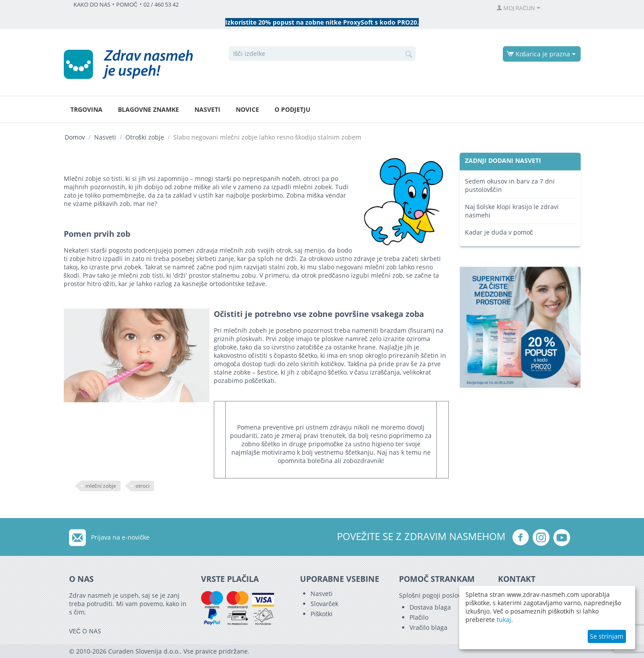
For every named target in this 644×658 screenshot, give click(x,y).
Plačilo (419, 617)
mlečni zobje (101, 486)
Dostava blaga (430, 607)
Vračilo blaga (428, 627)
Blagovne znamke (148, 109)
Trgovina (86, 109)
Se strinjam (607, 636)
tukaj (504, 619)
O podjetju (293, 109)
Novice (247, 109)
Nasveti (207, 109)
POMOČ (127, 5)
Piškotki (322, 614)
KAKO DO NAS (92, 5)
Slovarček (324, 604)
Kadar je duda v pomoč (499, 232)
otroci (143, 486)
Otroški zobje (145, 137)
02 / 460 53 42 (161, 5)
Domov (75, 137)
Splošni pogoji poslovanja (436, 595)
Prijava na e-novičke (120, 537)
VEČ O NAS (85, 631)
